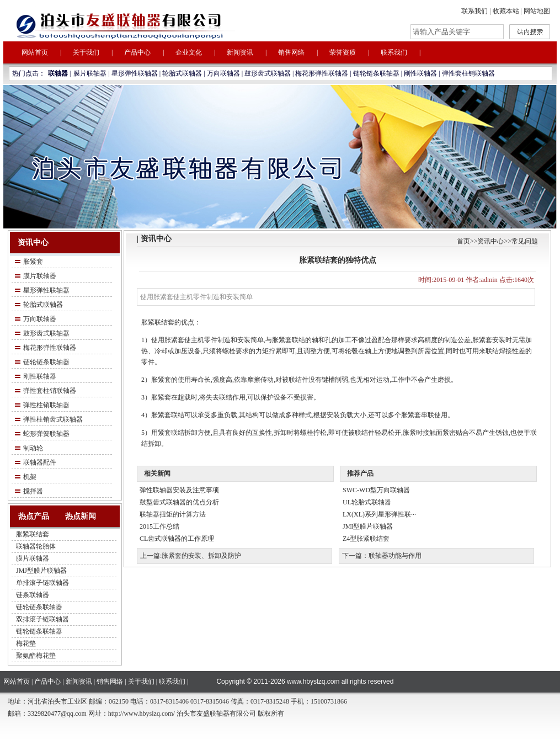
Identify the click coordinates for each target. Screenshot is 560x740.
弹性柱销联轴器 (46, 405)
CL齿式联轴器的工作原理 (177, 539)
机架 (30, 477)
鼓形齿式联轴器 (268, 73)
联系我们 (474, 11)
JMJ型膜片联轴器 (41, 571)
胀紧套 (33, 262)
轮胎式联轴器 (182, 73)
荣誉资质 (343, 52)
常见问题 (525, 241)
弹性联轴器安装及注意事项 (179, 490)
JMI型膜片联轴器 (368, 526)
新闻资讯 (240, 52)
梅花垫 (26, 643)
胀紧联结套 (33, 534)
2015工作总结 (159, 526)
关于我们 (86, 52)
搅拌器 (33, 491)
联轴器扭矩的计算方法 (173, 514)
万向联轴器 (223, 73)
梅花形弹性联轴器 (322, 73)
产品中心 (137, 52)
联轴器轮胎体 (36, 546)
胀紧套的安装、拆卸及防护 (201, 556)
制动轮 (33, 448)
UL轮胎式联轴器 (367, 502)
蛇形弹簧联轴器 (46, 434)
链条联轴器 (33, 595)
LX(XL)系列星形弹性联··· (379, 514)
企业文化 (189, 52)
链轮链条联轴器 (376, 73)
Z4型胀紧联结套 (366, 539)
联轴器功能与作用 (395, 556)
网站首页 (35, 52)
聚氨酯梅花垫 (36, 656)
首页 (463, 241)
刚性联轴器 (420, 73)
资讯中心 (490, 241)
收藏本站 (506, 11)
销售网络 (291, 52)
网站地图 (537, 11)
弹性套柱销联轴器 (468, 73)
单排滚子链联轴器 (42, 583)
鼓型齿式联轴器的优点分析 (179, 502)
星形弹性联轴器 (135, 73)
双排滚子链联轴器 (42, 619)
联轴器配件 (40, 462)
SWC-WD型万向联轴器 (376, 490)
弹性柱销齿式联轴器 (53, 419)
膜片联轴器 (90, 73)
